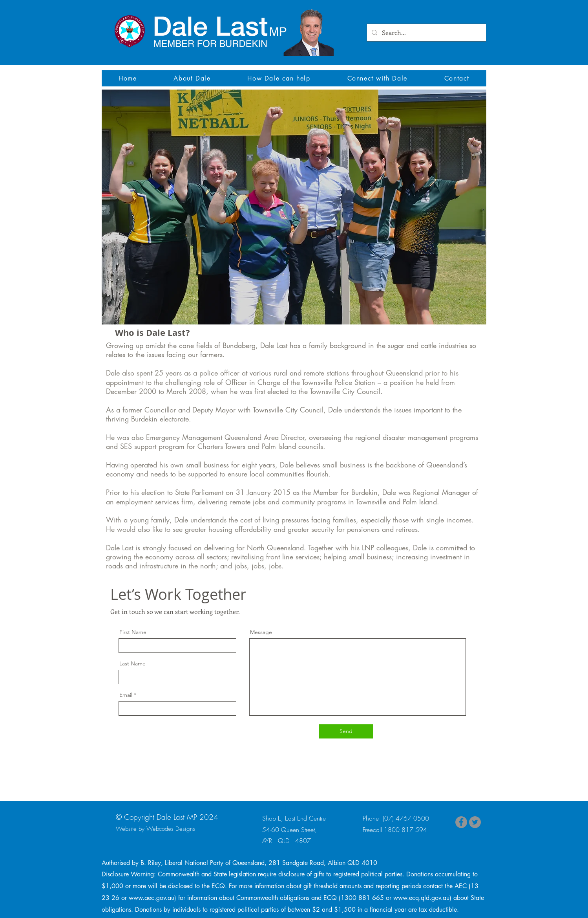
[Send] (346, 731)
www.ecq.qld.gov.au (421, 898)
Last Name (132, 663)
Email (126, 695)
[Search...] (426, 33)
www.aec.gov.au (152, 898)
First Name (133, 632)
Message (261, 632)
